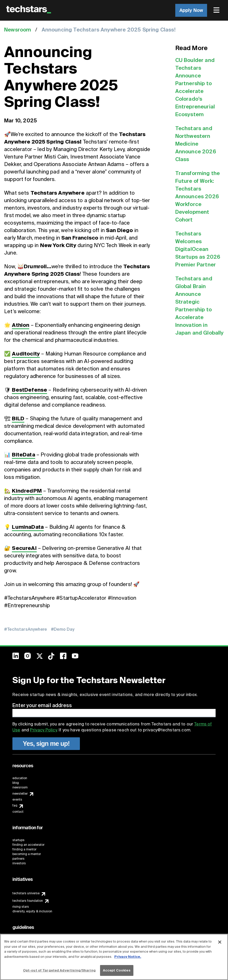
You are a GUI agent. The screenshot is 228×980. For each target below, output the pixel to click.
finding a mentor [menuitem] (24, 849)
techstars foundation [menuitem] (28, 901)
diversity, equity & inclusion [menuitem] (32, 911)
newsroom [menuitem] (20, 787)
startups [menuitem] (18, 840)
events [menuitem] (17, 800)
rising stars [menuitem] (21, 907)
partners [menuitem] (18, 859)
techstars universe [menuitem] (26, 893)
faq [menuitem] (15, 805)
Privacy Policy (43, 730)
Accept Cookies (117, 970)
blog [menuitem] (16, 783)
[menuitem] (217, 10)
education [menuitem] (20, 778)
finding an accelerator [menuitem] (28, 845)
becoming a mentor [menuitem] (27, 854)
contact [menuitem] (18, 812)
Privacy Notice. (128, 957)
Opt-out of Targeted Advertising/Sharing (59, 970)
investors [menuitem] (19, 863)
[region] (114, 957)
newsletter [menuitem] (20, 794)
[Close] (220, 942)
